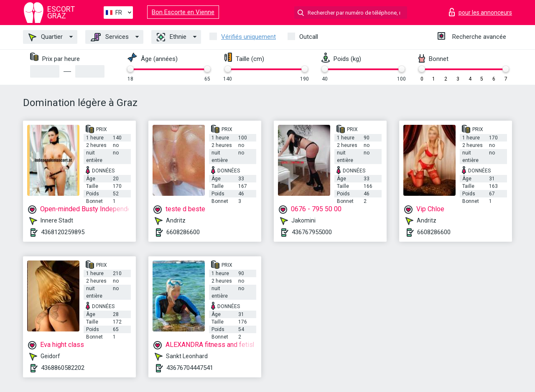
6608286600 (183, 232)
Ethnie (172, 37)
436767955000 (312, 232)
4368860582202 (63, 368)
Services (110, 37)
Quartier (46, 37)
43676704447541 (190, 368)
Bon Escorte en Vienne (183, 12)
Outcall (309, 37)
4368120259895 (63, 232)
